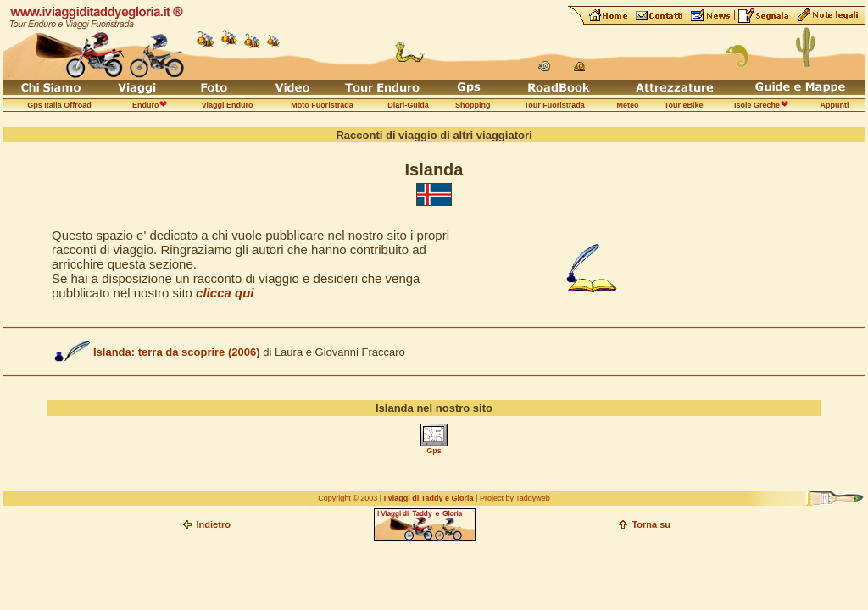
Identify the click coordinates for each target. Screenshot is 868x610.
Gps (434, 451)
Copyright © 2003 (348, 498)
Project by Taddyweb (515, 498)
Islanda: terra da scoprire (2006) (177, 352)
